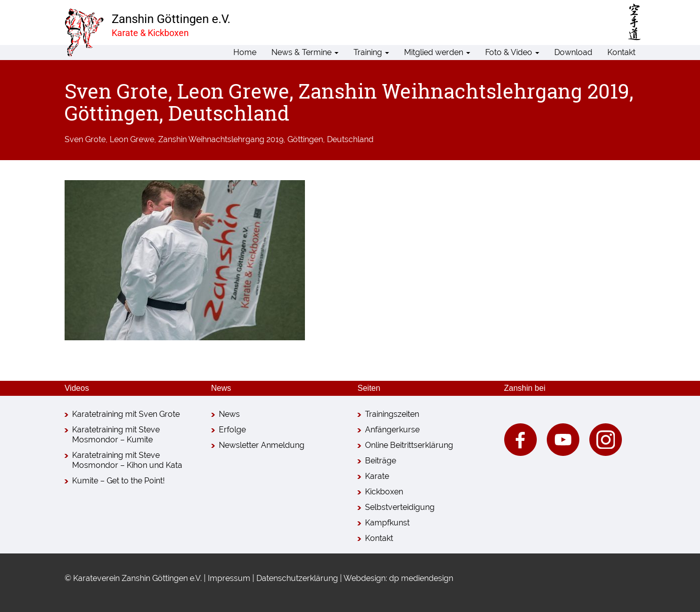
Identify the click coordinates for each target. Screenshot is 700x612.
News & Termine (305, 52)
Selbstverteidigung (400, 507)
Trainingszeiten (392, 414)
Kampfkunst (387, 523)
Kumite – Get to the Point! (118, 481)
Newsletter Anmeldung (262, 445)
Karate (377, 476)
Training (371, 52)
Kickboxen (384, 492)
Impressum (229, 578)
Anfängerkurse (392, 430)
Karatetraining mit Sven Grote (126, 414)
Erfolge (232, 430)
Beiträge (381, 461)
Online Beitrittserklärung (409, 445)
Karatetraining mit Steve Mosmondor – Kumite (116, 435)
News (229, 414)
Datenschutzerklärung (297, 578)
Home (245, 52)
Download (573, 52)
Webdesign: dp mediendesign (398, 578)
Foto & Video (512, 52)
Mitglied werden (437, 52)
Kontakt (621, 52)
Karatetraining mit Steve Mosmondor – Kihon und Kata (127, 460)
